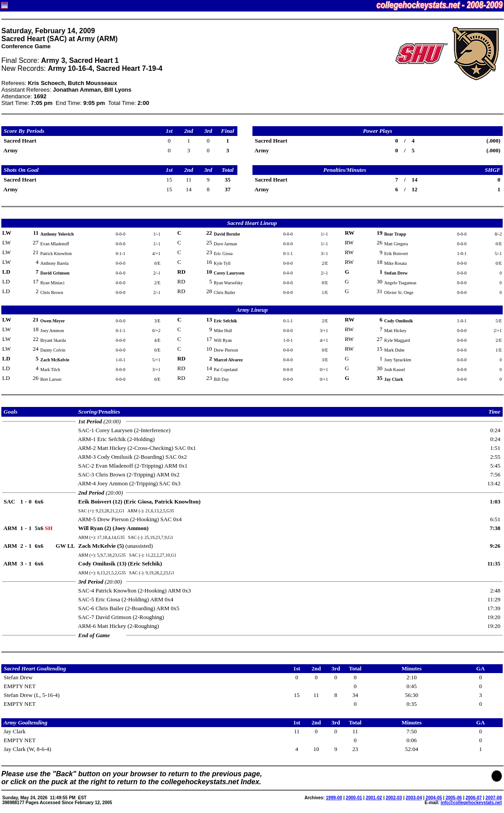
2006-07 (474, 798)
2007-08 (494, 798)
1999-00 (334, 798)
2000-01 (354, 798)
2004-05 (434, 798)
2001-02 (374, 798)
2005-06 (454, 798)
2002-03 (394, 798)
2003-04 (414, 798)
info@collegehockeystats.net (471, 803)
